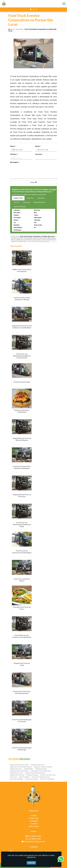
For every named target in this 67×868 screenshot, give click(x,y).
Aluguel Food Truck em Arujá (22, 664)
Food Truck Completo (16, 779)
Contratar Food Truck (16, 773)
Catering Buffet (28, 769)
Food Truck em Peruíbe (22, 382)
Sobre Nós (34, 818)
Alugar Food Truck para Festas (19, 765)
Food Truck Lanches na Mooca (22, 580)
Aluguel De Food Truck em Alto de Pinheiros (22, 439)
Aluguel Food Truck (16, 769)
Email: (38, 146)
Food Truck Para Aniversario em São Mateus (22, 552)
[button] (64, 4)
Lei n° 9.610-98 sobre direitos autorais (39, 241)
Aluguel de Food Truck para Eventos (21, 767)
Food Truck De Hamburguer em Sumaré (22, 720)
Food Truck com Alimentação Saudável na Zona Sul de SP (22, 356)
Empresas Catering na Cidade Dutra (22, 411)
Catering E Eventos (41, 769)
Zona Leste (26, 202)
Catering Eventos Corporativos (19, 771)
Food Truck (13, 777)
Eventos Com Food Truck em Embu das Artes (22, 692)
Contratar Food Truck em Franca (22, 608)
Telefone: (14, 154)
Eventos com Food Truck (48, 775)
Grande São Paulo (39, 202)
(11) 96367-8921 (35, 836)
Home (34, 816)
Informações (34, 826)
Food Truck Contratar (31, 779)
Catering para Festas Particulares (41, 771)
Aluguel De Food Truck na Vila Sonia (22, 495)
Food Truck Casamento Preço (41, 777)
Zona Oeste (41, 198)
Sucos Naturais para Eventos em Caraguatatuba (22, 636)
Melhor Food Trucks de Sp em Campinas (22, 270)
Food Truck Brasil (24, 777)
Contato (34, 824)
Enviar (33, 182)
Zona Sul (16, 202)
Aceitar (31, 863)
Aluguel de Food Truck (37, 765)
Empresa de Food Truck (17, 775)
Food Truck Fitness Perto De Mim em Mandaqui (22, 467)
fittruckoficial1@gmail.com (35, 842)
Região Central (18, 198)
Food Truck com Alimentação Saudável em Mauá (22, 524)
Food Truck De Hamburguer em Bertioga (22, 749)
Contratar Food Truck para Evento (35, 773)
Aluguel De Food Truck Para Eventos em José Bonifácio (22, 327)
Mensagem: (15, 162)
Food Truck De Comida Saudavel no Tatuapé (22, 299)
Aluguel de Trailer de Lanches (43, 767)
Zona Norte (30, 198)
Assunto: (39, 154)
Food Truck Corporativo (47, 779)
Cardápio (34, 821)
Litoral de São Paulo (20, 207)
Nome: (13, 146)
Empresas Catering (32, 775)
